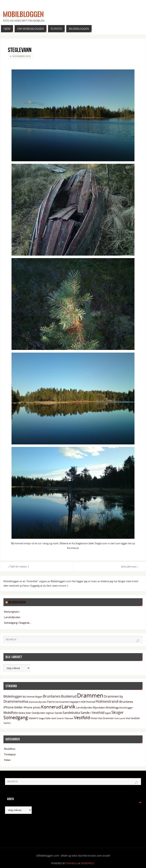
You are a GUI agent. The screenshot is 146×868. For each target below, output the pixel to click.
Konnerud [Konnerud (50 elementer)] (51, 707)
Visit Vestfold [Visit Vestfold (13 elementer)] (133, 718)
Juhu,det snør (130, 566)
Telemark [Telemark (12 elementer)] (69, 718)
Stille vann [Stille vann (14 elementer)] (51, 718)
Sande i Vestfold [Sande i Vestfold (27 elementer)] (92, 713)
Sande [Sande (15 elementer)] (58, 713)
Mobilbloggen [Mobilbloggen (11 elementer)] (126, 708)
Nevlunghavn (12, 612)
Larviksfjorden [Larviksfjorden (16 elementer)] (84, 707)
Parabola (72, 863)
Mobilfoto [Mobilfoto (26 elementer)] (11, 713)
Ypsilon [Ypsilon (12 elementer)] (7, 723)
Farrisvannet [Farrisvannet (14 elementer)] (62, 702)
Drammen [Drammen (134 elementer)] (90, 695)
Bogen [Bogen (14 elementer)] (39, 697)
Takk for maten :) (18, 566)
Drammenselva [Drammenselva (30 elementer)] (16, 701)
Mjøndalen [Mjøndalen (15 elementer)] (99, 707)
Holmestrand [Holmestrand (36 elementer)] (107, 701)
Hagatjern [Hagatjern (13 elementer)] (75, 702)
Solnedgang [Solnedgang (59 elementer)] (16, 717)
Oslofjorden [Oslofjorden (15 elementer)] (38, 713)
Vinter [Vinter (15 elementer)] (94, 718)
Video (7, 760)
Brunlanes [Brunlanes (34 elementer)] (52, 696)
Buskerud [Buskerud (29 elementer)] (69, 696)
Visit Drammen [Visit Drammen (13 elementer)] (106, 718)
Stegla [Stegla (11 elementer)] (42, 718)
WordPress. (88, 863)
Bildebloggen (17, 602)
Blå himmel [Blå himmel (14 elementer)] (29, 697)
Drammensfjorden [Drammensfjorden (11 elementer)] (38, 702)
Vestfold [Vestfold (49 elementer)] (82, 718)
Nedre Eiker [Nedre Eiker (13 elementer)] (25, 713)
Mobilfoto (10, 749)
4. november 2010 (20, 56)
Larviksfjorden (12, 617)
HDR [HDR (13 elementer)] (83, 702)
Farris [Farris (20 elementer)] (51, 702)
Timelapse (10, 754)
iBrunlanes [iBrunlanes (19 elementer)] (126, 702)
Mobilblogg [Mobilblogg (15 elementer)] (112, 707)
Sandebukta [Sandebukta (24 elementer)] (71, 713)
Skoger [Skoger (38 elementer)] (118, 712)
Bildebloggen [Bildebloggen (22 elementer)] (13, 696)
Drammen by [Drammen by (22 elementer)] (113, 696)
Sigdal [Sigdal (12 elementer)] (108, 713)
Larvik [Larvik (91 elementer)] (68, 707)
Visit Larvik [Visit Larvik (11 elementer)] (120, 718)
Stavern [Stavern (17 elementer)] (33, 718)
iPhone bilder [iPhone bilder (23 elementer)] (13, 707)
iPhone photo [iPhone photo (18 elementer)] (32, 707)
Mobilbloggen (23, 15)
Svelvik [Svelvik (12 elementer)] (60, 718)
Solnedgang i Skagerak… (18, 623)
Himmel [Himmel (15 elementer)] (91, 702)
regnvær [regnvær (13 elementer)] (50, 713)
